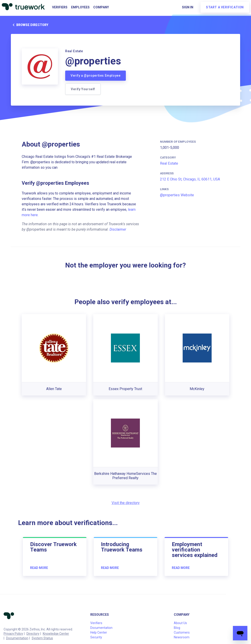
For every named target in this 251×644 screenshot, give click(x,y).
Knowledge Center (56, 634)
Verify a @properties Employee (96, 76)
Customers (182, 632)
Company (101, 7)
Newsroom (182, 637)
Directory (33, 634)
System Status (42, 638)
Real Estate (169, 163)
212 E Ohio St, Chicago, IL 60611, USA (190, 179)
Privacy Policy (13, 634)
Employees (80, 7)
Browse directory (30, 25)
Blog (177, 628)
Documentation (17, 638)
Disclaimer (118, 229)
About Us (180, 623)
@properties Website (177, 195)
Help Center (99, 632)
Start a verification (225, 7)
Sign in (188, 7)
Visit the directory (126, 503)
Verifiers (60, 7)
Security (96, 637)
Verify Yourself (83, 89)
